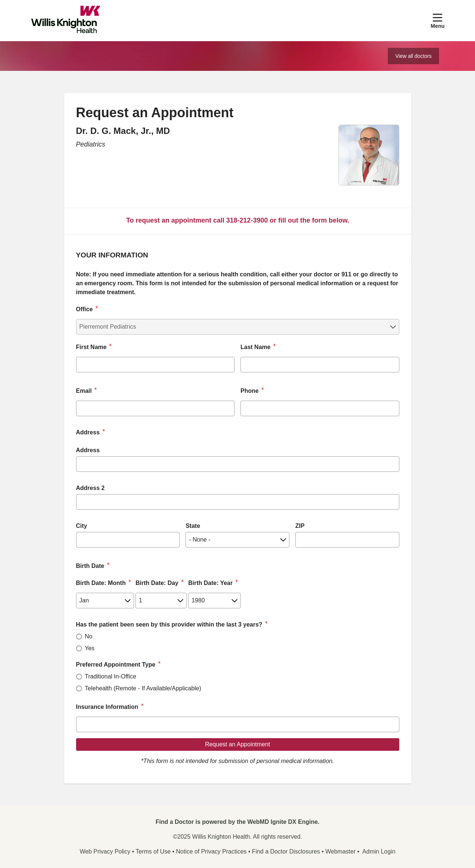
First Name (91, 347)
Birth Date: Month (101, 583)
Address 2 (90, 488)
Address (88, 450)
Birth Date (90, 566)
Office (84, 309)
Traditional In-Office (111, 676)
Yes (90, 648)
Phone (250, 391)
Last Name (255, 347)
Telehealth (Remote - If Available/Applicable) (143, 688)
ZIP (300, 526)
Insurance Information (107, 707)
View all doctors (413, 56)
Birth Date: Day (157, 583)
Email (84, 391)
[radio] (79, 637)
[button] (438, 20)
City (82, 526)
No (89, 636)
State (193, 526)
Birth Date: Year (210, 583)
